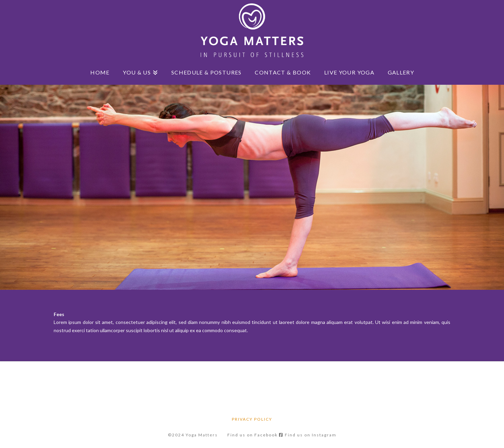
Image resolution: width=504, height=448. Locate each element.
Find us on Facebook (255, 435)
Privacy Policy (252, 419)
